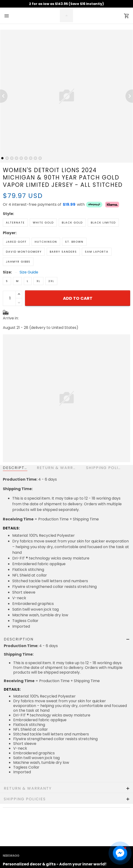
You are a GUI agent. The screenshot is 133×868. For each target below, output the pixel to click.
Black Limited (103, 223)
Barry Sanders (63, 252)
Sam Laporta (97, 252)
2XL (51, 281)
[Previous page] (4, 96)
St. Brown (74, 242)
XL (38, 281)
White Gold (43, 223)
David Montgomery (24, 252)
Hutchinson (46, 242)
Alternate (15, 223)
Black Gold (72, 223)
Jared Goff (16, 242)
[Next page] (129, 96)
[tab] (2, 158)
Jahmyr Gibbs (18, 262)
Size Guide (29, 272)
